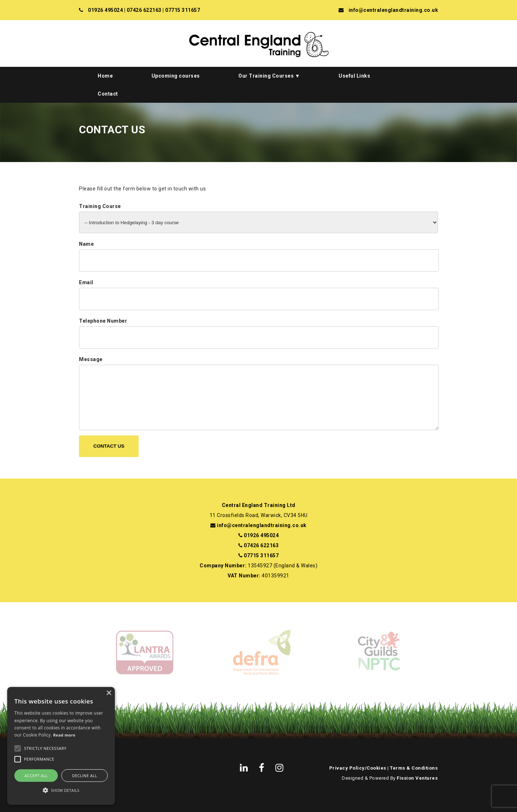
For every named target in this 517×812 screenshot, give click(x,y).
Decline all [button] (85, 776)
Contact (108, 94)
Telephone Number (103, 321)
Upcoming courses (176, 76)
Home (105, 76)
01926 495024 (105, 10)
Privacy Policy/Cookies (358, 768)
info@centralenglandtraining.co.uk (393, 10)
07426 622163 (144, 10)
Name (86, 244)
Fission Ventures (417, 778)
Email (86, 282)
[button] (61, 790)
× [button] (109, 693)
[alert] (61, 746)
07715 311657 (183, 10)
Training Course (100, 206)
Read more (64, 735)
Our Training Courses (266, 76)
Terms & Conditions (414, 768)
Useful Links (354, 76)
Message (91, 359)
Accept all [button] (36, 776)
